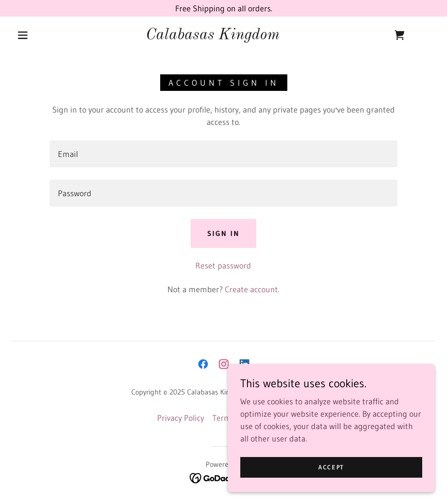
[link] (213, 36)
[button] (23, 35)
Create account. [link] (252, 289)
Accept (331, 467)
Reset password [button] (223, 265)
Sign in (223, 233)
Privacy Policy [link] (181, 418)
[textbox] (223, 154)
